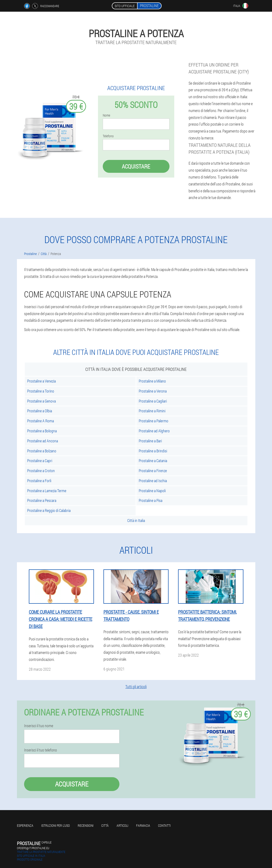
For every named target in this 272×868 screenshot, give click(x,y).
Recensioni (86, 825)
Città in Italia (136, 520)
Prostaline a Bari (150, 441)
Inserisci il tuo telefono (41, 750)
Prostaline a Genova (41, 401)
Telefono (108, 136)
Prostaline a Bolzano (42, 451)
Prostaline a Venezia (41, 381)
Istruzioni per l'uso (56, 825)
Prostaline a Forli (39, 481)
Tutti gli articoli (136, 687)
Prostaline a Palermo (154, 421)
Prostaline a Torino (41, 391)
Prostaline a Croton (41, 471)
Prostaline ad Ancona (43, 441)
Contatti (164, 825)
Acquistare (136, 166)
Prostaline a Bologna (42, 431)
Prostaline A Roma (41, 421)
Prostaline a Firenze (153, 471)
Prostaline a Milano (152, 381)
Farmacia (143, 825)
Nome (106, 115)
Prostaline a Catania (153, 461)
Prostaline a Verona (153, 391)
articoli (122, 825)
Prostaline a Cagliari (153, 401)
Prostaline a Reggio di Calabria (49, 510)
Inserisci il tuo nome (39, 726)
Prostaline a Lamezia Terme (47, 491)
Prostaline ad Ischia (153, 481)
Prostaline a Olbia (40, 411)
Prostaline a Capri (40, 461)
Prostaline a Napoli (152, 491)
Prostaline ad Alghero (154, 431)
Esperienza (25, 825)
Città (105, 825)
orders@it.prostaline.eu (33, 848)
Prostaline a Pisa (151, 500)
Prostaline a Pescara (42, 500)
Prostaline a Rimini (152, 411)
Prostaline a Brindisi (153, 451)
